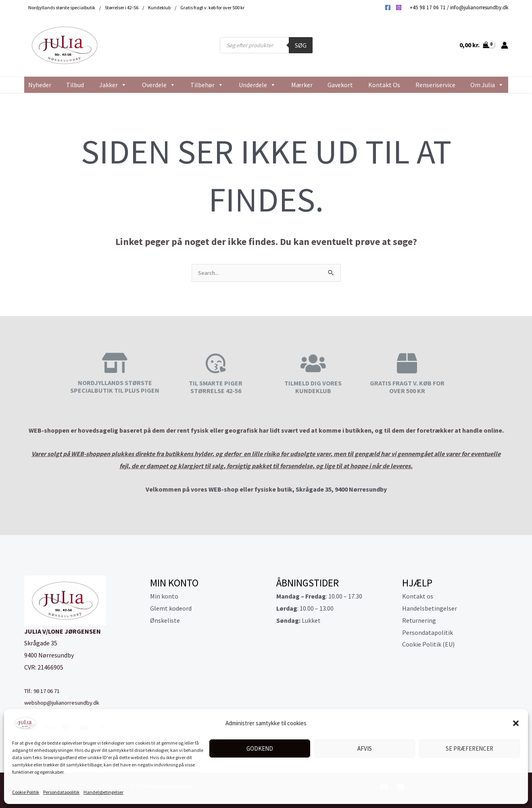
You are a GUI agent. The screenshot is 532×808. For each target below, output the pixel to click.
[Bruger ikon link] (505, 45)
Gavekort (340, 85)
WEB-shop (223, 490)
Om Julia (487, 85)
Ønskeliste (165, 621)
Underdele (257, 85)
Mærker (302, 85)
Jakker (113, 85)
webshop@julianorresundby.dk (66, 703)
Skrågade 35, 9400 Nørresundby (341, 490)
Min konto (164, 597)
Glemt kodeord (171, 609)
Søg (301, 45)
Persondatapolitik (61, 792)
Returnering (419, 621)
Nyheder (40, 85)
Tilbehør (207, 85)
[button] (516, 723)
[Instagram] (399, 7)
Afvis (365, 748)
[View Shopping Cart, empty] (475, 45)
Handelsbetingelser (103, 792)
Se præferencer (469, 748)
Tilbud (75, 85)
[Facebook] (388, 7)
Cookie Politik (26, 792)
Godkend (260, 748)
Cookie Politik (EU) (428, 645)
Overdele (159, 85)
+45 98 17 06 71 (428, 7)
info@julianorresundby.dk (479, 7)
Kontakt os (384, 85)
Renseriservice (435, 85)
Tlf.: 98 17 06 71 (45, 691)
